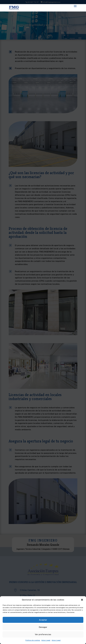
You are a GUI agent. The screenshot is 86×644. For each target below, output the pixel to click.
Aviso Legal (46, 640)
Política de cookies (33, 640)
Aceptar (43, 620)
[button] (82, 600)
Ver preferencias (43, 634)
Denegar (43, 627)
